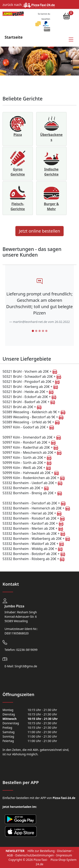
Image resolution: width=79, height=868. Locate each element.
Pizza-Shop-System (64, 860)
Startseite (14, 37)
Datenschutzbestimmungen (35, 855)
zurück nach (29, 5)
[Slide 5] (46, 331)
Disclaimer (64, 851)
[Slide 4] (43, 331)
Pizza (18, 135)
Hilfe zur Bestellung (41, 851)
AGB (10, 855)
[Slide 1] (33, 331)
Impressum (64, 855)
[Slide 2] (36, 331)
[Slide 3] (40, 331)
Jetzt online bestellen (39, 231)
